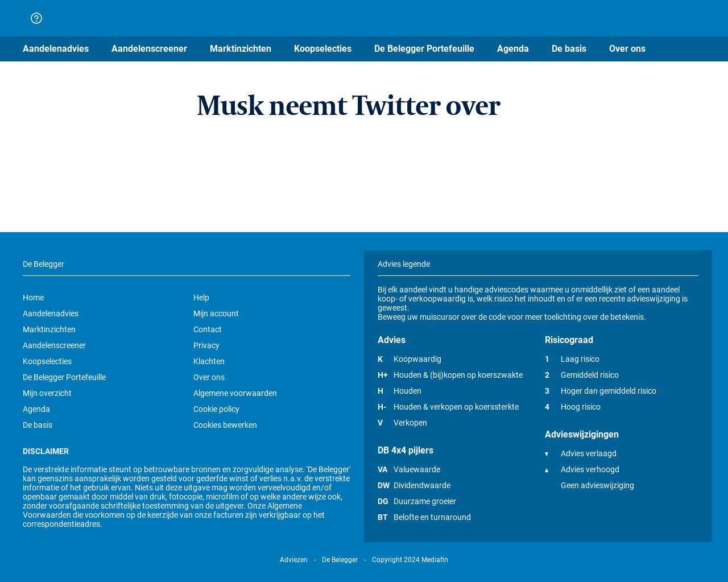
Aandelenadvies (51, 313)
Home (33, 298)
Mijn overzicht (47, 393)
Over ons (209, 377)
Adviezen (294, 560)
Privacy (206, 345)
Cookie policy (216, 409)
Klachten (209, 361)
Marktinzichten (49, 329)
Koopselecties (47, 361)
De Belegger (340, 560)
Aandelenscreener (54, 345)
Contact (208, 329)
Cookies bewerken (225, 425)
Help (201, 298)
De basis (38, 425)
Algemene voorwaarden (235, 393)
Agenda (36, 409)
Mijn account (216, 313)
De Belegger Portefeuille (64, 377)
